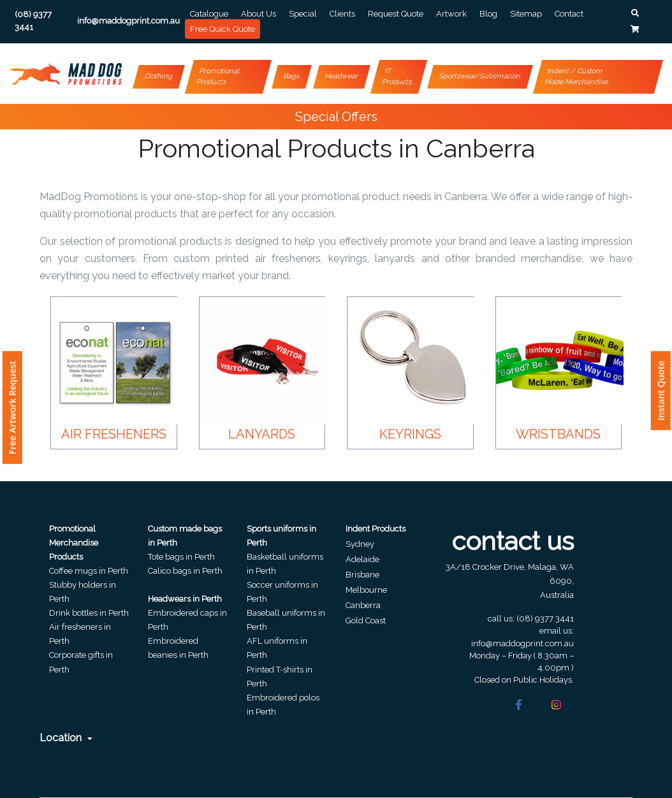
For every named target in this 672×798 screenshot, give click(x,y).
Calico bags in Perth (185, 571)
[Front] (66, 74)
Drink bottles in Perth (89, 613)
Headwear (342, 76)
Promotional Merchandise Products (74, 543)
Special (303, 14)
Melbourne (366, 590)
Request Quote (396, 14)
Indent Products (376, 529)
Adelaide (362, 559)
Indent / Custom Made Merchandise (577, 76)
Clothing (159, 76)
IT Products (397, 76)
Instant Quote (661, 391)
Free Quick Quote (223, 29)
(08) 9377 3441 (545, 619)
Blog (488, 14)
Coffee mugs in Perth (89, 571)
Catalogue (209, 14)
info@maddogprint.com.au (522, 643)
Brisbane (362, 575)
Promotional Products (218, 76)
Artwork (451, 14)
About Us (259, 14)
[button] (635, 13)
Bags (292, 76)
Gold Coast (366, 620)
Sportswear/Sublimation (480, 76)
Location (66, 738)
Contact (569, 14)
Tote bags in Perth (181, 557)
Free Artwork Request (12, 408)
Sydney (360, 544)
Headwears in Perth (185, 599)
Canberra (363, 605)
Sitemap (526, 14)
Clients (342, 14)
